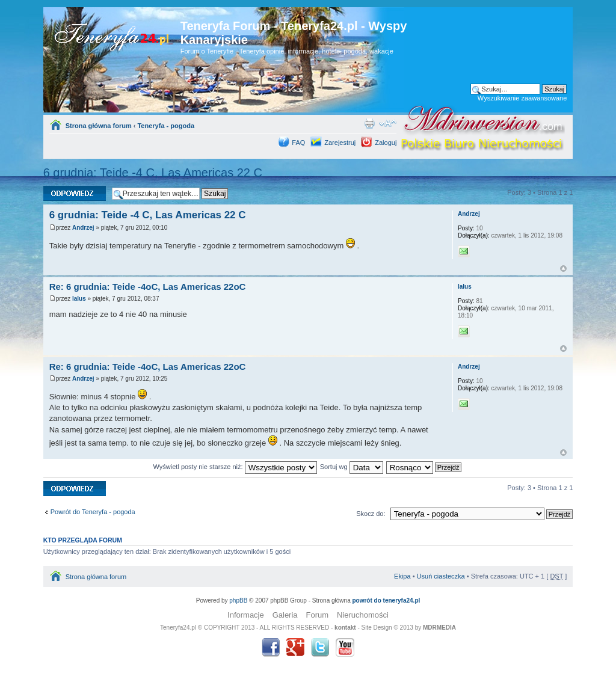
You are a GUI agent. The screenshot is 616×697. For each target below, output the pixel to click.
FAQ (298, 143)
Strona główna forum (99, 126)
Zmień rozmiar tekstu (388, 123)
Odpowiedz (75, 193)
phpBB (238, 600)
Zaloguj (386, 143)
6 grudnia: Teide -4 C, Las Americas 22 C (153, 173)
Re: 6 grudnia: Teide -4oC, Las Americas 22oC (148, 287)
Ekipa (402, 576)
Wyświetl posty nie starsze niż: (235, 467)
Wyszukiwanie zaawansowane (522, 98)
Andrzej (83, 228)
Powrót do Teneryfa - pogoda (93, 512)
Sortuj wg (352, 467)
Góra (563, 269)
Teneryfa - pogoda (166, 126)
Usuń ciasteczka (441, 576)
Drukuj (369, 123)
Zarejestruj (340, 143)
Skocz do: (371, 514)
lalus (79, 299)
